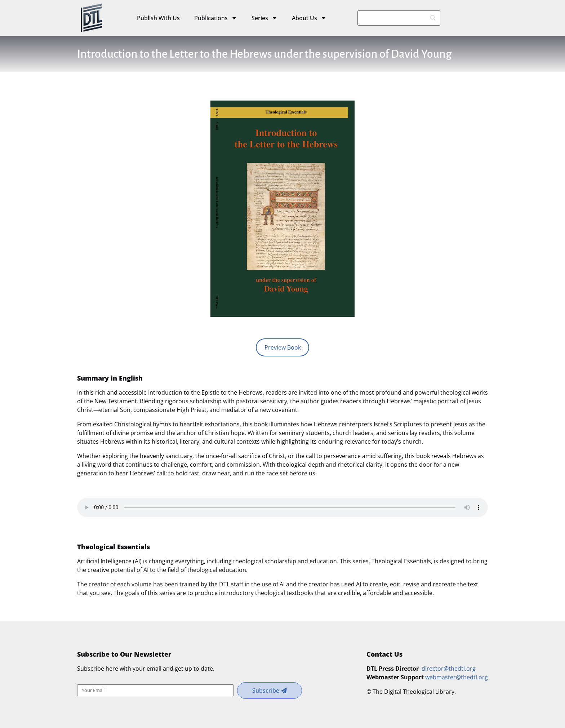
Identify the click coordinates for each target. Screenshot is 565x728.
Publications (216, 18)
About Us (309, 18)
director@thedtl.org (449, 669)
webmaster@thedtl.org (457, 677)
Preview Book (283, 347)
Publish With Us (158, 18)
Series (264, 18)
